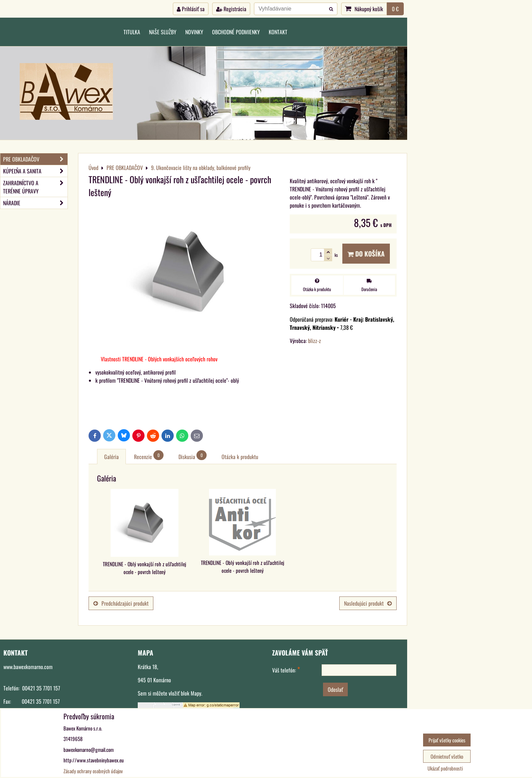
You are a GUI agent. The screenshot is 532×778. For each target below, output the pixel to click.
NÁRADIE (35, 203)
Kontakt (278, 32)
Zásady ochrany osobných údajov (93, 771)
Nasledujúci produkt (368, 603)
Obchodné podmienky (236, 32)
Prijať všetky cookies (447, 740)
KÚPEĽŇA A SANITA (35, 171)
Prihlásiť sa (191, 9)
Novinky (194, 32)
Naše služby (163, 32)
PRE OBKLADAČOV (35, 159)
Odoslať (335, 689)
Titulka (132, 32)
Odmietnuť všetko (447, 756)
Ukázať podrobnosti (445, 768)
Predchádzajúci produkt (121, 603)
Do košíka (366, 254)
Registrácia (231, 9)
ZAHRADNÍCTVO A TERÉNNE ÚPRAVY (35, 187)
